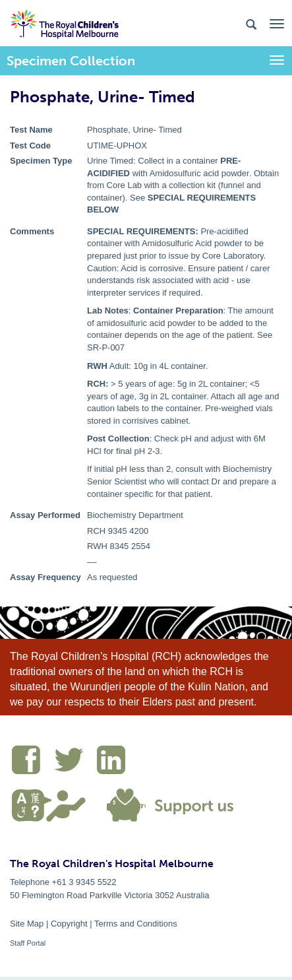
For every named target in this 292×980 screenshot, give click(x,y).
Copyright (69, 924)
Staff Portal (28, 943)
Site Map (27, 924)
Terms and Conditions (136, 924)
